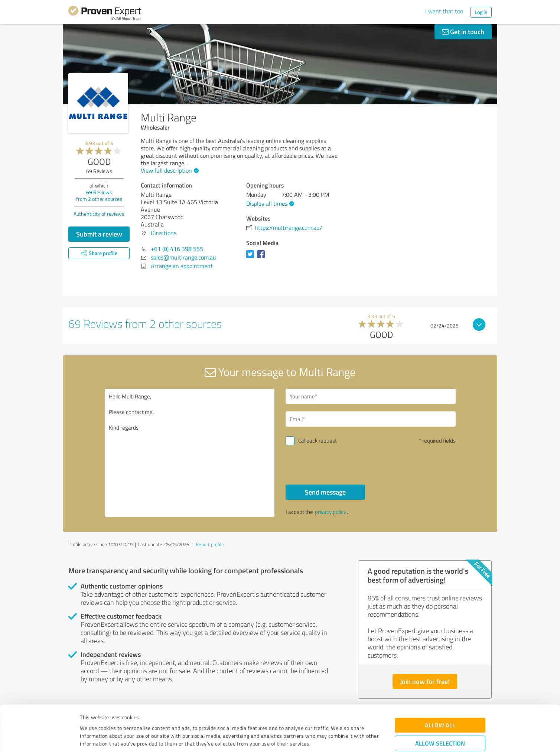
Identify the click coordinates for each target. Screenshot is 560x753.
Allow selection (440, 702)
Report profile (210, 544)
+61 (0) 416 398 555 (177, 249)
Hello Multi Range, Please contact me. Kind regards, (190, 453)
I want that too (444, 11)
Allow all (440, 684)
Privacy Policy (117, 718)
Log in (481, 12)
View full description (169, 170)
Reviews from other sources (99, 195)
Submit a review (99, 234)
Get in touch (463, 32)
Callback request (318, 441)
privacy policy (331, 512)
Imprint (89, 718)
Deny (440, 725)
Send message (325, 492)
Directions (164, 233)
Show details (327, 739)
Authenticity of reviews (99, 214)
